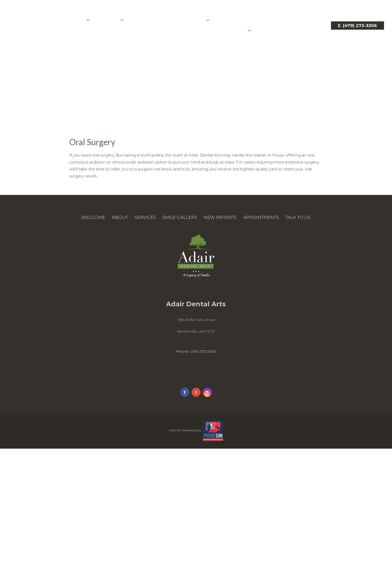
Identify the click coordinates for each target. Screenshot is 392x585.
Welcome (51, 28)
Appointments (235, 28)
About (80, 28)
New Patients (192, 28)
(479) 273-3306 (356, 34)
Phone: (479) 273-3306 (196, 358)
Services (112, 28)
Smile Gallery (149, 28)
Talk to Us (237, 39)
